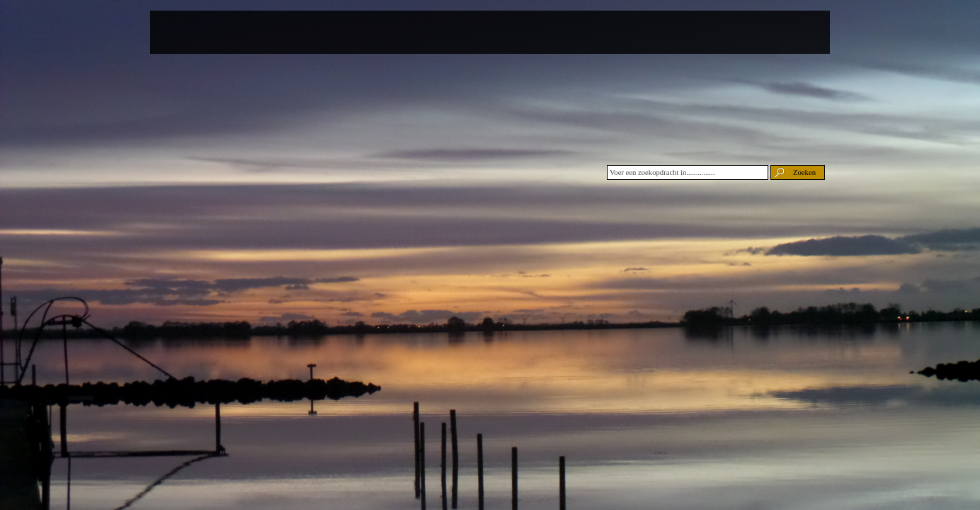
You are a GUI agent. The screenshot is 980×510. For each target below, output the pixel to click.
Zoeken (804, 172)
